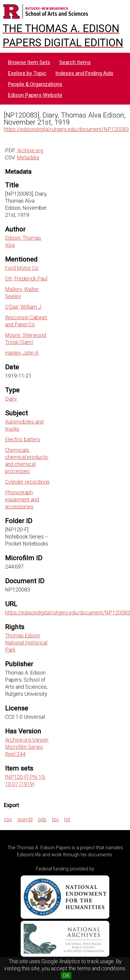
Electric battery (23, 439)
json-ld (25, 819)
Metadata (28, 157)
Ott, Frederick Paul (26, 279)
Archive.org (30, 150)
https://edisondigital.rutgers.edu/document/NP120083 (66, 129)
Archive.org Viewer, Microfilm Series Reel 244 (27, 747)
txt (67, 819)
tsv (55, 819)
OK (66, 975)
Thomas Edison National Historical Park (26, 643)
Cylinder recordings (27, 482)
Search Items (75, 62)
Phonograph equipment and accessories (22, 499)
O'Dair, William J (23, 307)
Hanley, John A (22, 353)
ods (42, 819)
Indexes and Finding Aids (84, 73)
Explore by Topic (27, 73)
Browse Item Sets (29, 62)
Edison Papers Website (35, 95)
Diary (11, 399)
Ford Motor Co (22, 268)
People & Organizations (35, 84)
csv (8, 819)
